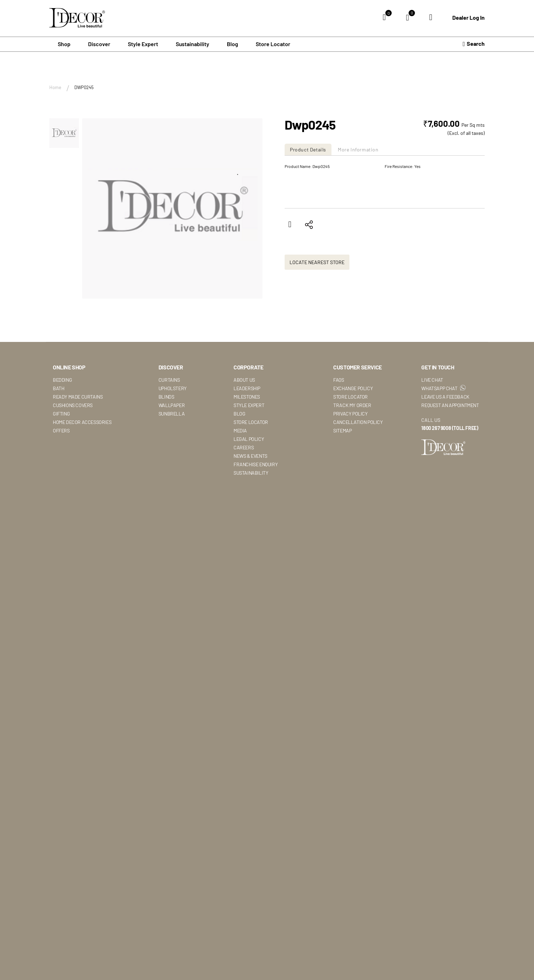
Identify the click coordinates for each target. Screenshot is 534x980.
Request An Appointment (450, 442)
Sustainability (251, 510)
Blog (232, 44)
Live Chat (432, 417)
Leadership (247, 426)
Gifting (61, 451)
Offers (61, 468)
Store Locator (273, 44)
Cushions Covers (73, 442)
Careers (244, 485)
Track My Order (352, 442)
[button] (64, 133)
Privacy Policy (350, 451)
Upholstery (173, 426)
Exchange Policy (353, 426)
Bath (58, 426)
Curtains (169, 417)
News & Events (250, 493)
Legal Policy (249, 476)
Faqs (339, 417)
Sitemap (342, 468)
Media (240, 468)
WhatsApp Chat (443, 426)
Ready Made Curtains (78, 434)
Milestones (247, 434)
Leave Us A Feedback (445, 434)
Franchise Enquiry (256, 502)
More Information (358, 149)
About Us (244, 417)
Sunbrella (172, 451)
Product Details (308, 149)
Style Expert (249, 442)
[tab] (309, 149)
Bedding (62, 417)
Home (55, 87)
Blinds (166, 434)
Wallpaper (172, 442)
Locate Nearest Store (317, 299)
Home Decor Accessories (82, 459)
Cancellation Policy (358, 459)
